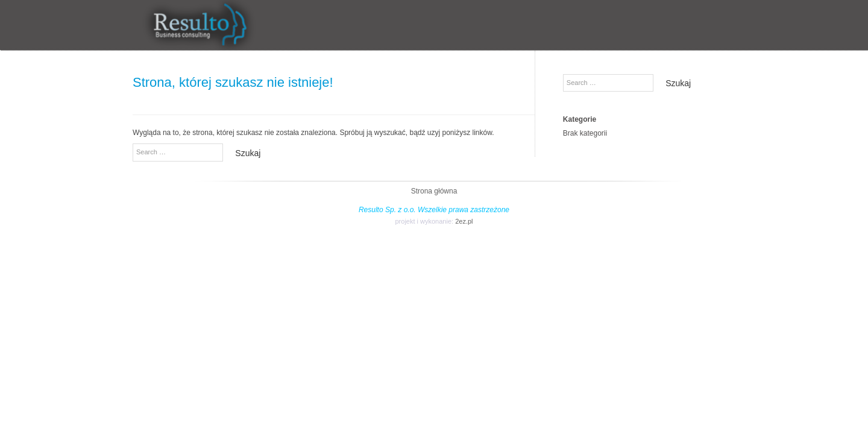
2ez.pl (464, 221)
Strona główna (434, 191)
